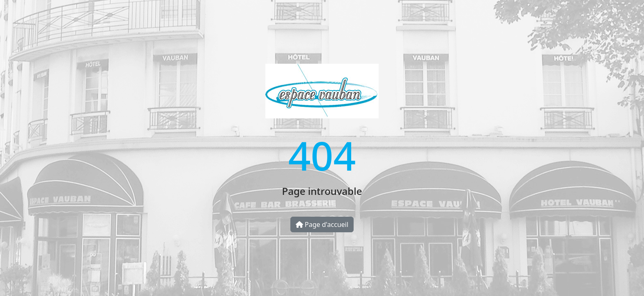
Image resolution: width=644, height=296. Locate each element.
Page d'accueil (322, 224)
